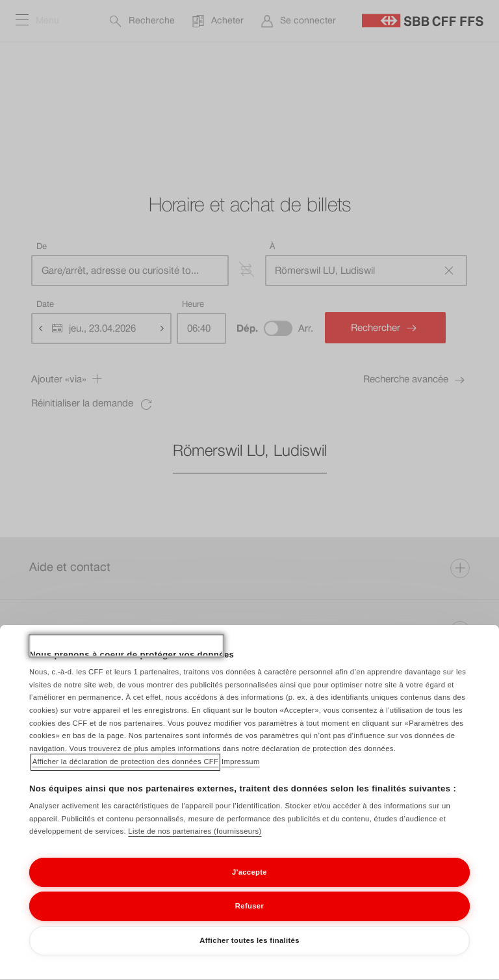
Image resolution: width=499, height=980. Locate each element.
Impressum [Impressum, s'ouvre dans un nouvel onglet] (241, 775)
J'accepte (249, 885)
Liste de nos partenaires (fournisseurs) (195, 845)
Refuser (249, 920)
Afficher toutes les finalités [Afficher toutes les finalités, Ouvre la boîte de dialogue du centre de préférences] (249, 953)
